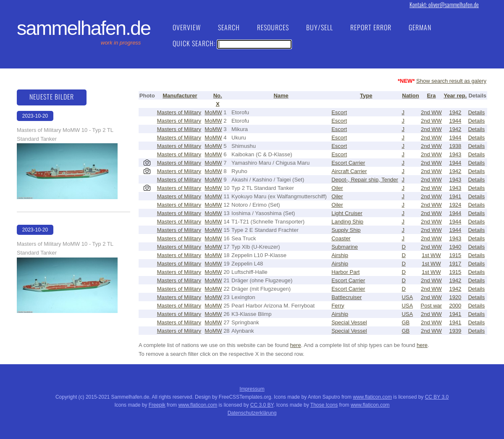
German (420, 27)
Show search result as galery (451, 81)
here (296, 345)
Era (431, 96)
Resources (273, 27)
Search (229, 27)
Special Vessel (349, 322)
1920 (455, 297)
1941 (455, 196)
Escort (339, 112)
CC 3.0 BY (262, 405)
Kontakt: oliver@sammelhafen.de (444, 4)
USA (407, 297)
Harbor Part (345, 272)
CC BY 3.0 (437, 397)
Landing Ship (347, 222)
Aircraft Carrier (349, 171)
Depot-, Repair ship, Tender (365, 180)
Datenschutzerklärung (252, 413)
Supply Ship (346, 230)
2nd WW (431, 112)
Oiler (337, 188)
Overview (187, 27)
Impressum (252, 389)
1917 (455, 264)
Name (281, 96)
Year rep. (455, 96)
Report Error (371, 27)
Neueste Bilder (52, 97)
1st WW (431, 255)
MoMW (213, 112)
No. (218, 96)
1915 (455, 255)
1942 (455, 112)
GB (406, 322)
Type (366, 96)
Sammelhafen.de (84, 28)
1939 (455, 331)
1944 (455, 121)
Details (476, 112)
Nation (410, 96)
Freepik (157, 405)
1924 (455, 205)
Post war (432, 306)
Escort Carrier (348, 163)
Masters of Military (179, 112)
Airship (340, 255)
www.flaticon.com (372, 397)
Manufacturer (180, 96)
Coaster (341, 238)
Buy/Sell (320, 27)
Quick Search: (232, 43)
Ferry (338, 306)
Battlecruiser (346, 297)
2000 (455, 306)
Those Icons (324, 405)
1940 (455, 247)
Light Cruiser (347, 213)
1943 (455, 154)
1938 (455, 146)
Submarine (345, 247)
